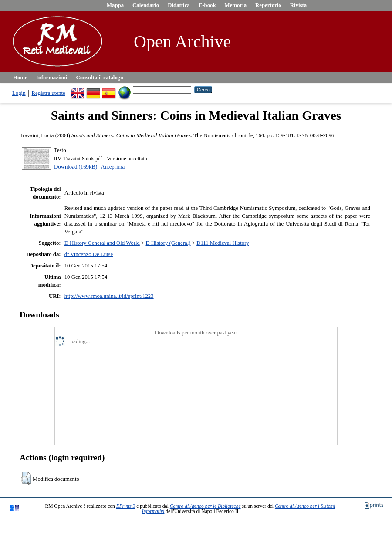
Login (19, 93)
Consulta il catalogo (100, 78)
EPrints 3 (126, 506)
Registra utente (49, 93)
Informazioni (52, 78)
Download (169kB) (76, 167)
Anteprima (113, 167)
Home (20, 78)
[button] (26, 478)
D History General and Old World (102, 243)
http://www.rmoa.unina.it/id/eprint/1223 (109, 296)
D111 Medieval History (223, 243)
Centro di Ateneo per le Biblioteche (205, 506)
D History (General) (168, 243)
